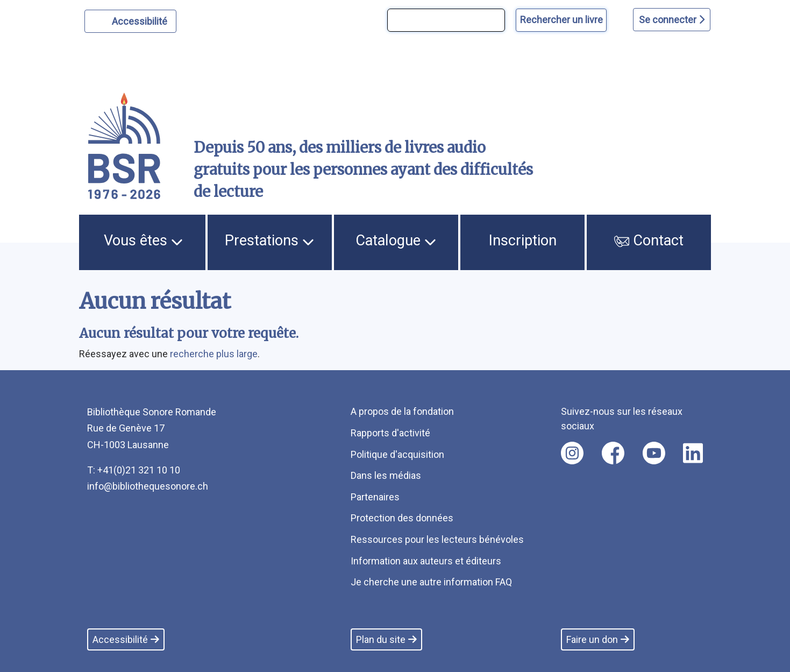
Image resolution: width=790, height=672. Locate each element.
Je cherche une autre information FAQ (431, 582)
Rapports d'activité (390, 433)
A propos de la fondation (402, 411)
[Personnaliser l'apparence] (130, 21)
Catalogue (396, 240)
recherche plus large (214, 354)
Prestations (269, 240)
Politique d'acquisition (397, 454)
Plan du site (386, 639)
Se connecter (672, 20)
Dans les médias (386, 475)
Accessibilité (141, 20)
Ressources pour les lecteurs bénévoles (437, 539)
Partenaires (375, 497)
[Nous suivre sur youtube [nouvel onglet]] (654, 453)
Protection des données (402, 518)
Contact (649, 240)
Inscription (523, 240)
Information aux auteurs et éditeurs (426, 561)
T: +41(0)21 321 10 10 (134, 470)
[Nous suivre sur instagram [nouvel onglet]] (572, 453)
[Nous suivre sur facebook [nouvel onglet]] (613, 453)
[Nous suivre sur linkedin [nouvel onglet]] (693, 453)
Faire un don (598, 639)
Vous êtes (143, 240)
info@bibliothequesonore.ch (148, 486)
